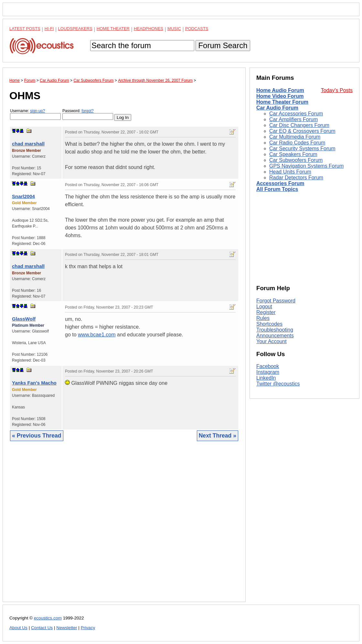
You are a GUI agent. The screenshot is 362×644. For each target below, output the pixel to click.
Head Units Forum (290, 172)
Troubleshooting (275, 330)
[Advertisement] (124, 526)
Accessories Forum (280, 183)
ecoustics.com (48, 618)
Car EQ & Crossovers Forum (302, 131)
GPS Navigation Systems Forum (306, 166)
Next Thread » (218, 436)
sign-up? (37, 111)
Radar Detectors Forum (296, 178)
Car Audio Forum (277, 108)
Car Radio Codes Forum (297, 143)
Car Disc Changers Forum (299, 125)
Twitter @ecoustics (278, 384)
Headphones (149, 29)
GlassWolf (24, 319)
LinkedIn (266, 378)
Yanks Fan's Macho (34, 383)
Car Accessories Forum (296, 114)
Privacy (88, 628)
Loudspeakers (75, 29)
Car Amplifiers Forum (293, 119)
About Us (18, 628)
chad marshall (28, 144)
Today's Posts (337, 90)
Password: (88, 114)
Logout (264, 306)
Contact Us (42, 628)
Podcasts (197, 29)
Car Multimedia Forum (295, 137)
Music (174, 29)
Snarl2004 (23, 196)
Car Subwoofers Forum (296, 160)
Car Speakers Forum (293, 154)
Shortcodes (269, 324)
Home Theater (113, 29)
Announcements (275, 336)
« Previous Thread (37, 436)
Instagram (268, 372)
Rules (263, 318)
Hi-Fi (49, 29)
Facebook (268, 366)
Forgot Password (276, 301)
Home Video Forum (280, 96)
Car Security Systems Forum (302, 148)
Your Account (271, 341)
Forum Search (223, 45)
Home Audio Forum (280, 90)
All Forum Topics (277, 189)
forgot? (87, 111)
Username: (35, 114)
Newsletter (67, 628)
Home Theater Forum (282, 102)
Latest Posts (25, 29)
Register (266, 312)
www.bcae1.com (97, 335)
